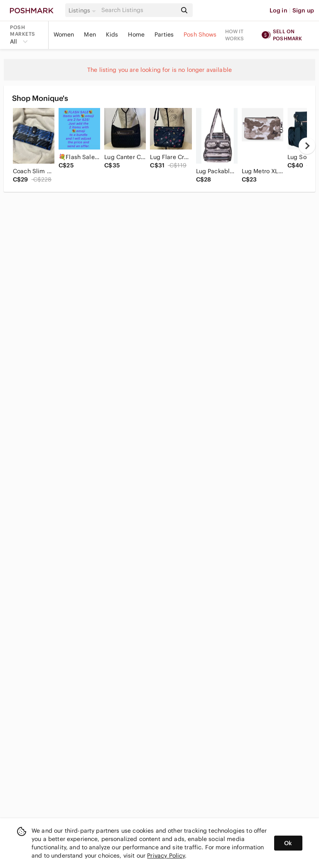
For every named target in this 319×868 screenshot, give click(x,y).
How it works (235, 35)
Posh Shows (200, 34)
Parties (164, 34)
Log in (279, 10)
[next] (307, 146)
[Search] (138, 10)
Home (136, 34)
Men (90, 34)
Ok (288, 843)
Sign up (303, 10)
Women (64, 34)
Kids (112, 34)
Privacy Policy (166, 856)
